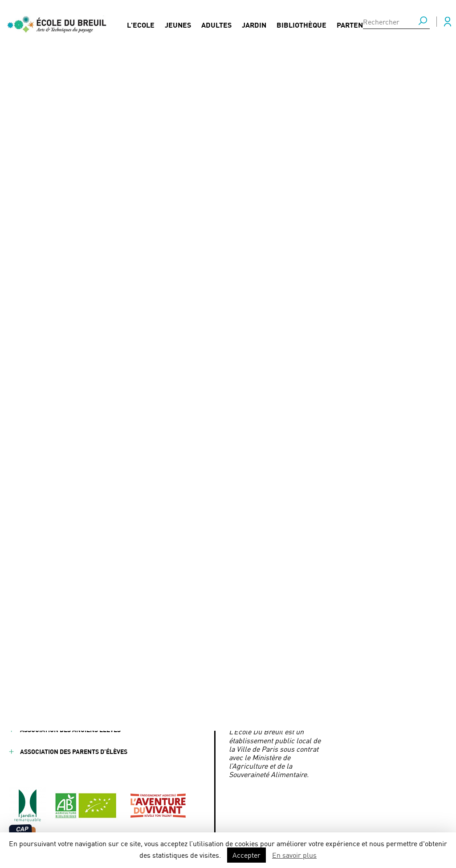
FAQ (151, 598)
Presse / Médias (170, 620)
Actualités (100, 620)
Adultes (216, 23)
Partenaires (360, 23)
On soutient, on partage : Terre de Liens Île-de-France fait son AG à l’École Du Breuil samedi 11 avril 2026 (230, 283)
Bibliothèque (301, 23)
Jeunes (178, 23)
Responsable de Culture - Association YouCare (197, 338)
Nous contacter (172, 642)
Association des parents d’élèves (74, 751)
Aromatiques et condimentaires (174, 324)
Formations (101, 642)
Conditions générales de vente (70, 708)
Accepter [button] (246, 855)
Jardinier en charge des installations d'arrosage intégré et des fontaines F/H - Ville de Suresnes (222, 306)
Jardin (254, 23)
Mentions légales (49, 686)
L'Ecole (141, 23)
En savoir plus (294, 855)
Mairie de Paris (252, 669)
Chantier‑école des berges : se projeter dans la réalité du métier (225, 264)
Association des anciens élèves (70, 730)
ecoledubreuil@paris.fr (283, 656)
